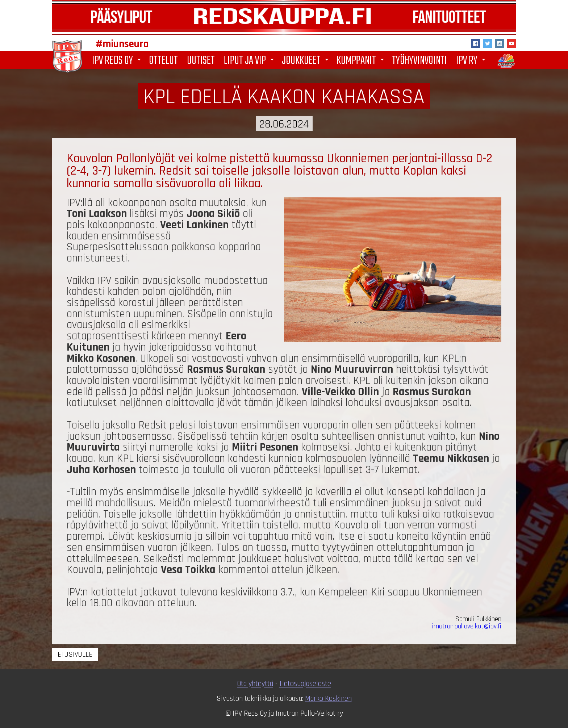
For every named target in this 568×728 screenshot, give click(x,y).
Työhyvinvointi (419, 60)
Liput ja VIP (250, 61)
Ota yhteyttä (255, 684)
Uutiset (201, 60)
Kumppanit (362, 61)
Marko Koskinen (328, 699)
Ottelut (163, 60)
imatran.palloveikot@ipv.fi (467, 626)
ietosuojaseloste (307, 684)
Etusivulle (75, 655)
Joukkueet (306, 61)
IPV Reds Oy (118, 61)
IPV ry (472, 61)
